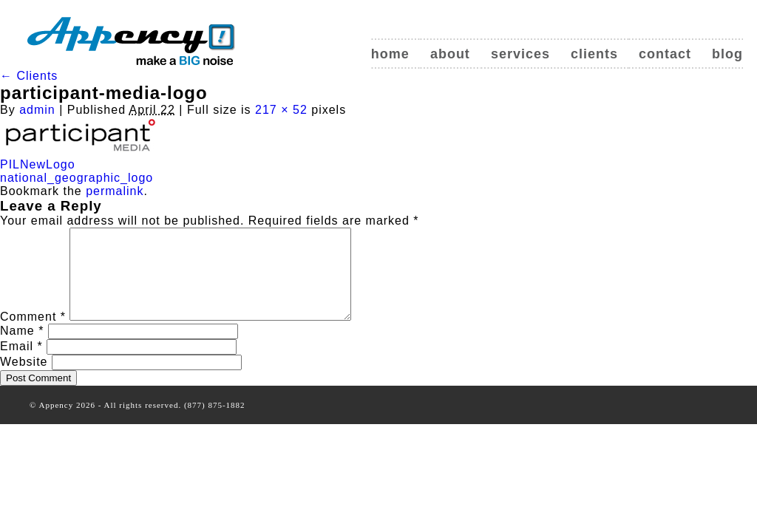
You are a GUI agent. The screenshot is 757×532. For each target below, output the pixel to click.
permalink (115, 191)
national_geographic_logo (77, 178)
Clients (594, 54)
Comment (33, 334)
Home (390, 54)
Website (24, 379)
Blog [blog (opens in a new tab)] (727, 54)
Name (22, 348)
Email (21, 364)
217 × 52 (281, 110)
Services (520, 54)
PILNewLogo (38, 164)
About (450, 54)
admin (37, 110)
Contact (665, 54)
